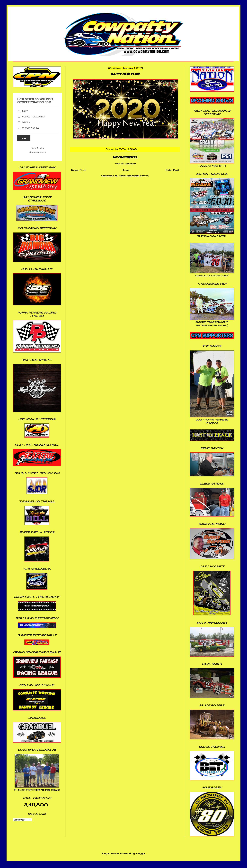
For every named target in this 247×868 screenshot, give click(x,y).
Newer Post (78, 170)
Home (126, 170)
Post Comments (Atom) (134, 176)
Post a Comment (125, 163)
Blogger (140, 853)
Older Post (172, 170)
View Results (38, 148)
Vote (24, 138)
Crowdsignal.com (38, 152)
